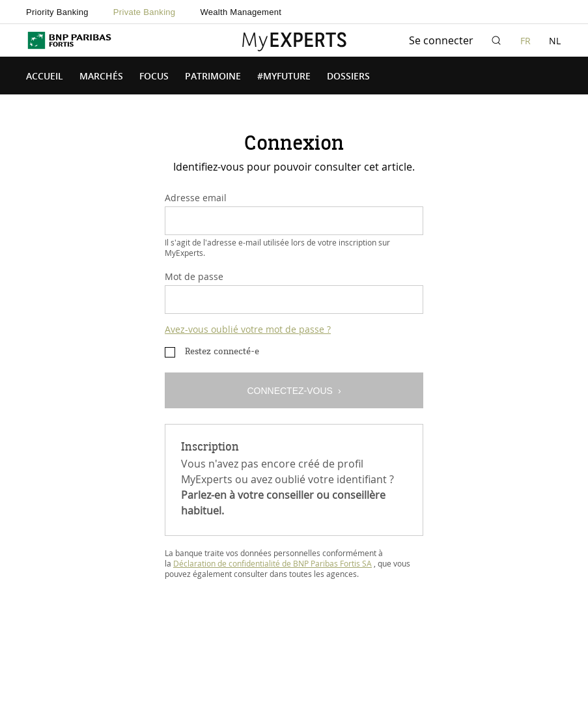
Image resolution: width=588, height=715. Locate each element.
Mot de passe (194, 276)
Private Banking (145, 12)
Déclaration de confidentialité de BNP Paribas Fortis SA (273, 563)
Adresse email (196, 198)
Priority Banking (57, 12)
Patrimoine (213, 77)
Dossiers (348, 77)
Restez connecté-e (222, 352)
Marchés (101, 77)
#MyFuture (284, 77)
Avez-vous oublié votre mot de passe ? (248, 329)
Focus (154, 77)
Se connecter (441, 40)
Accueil (45, 77)
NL (555, 41)
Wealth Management (241, 12)
